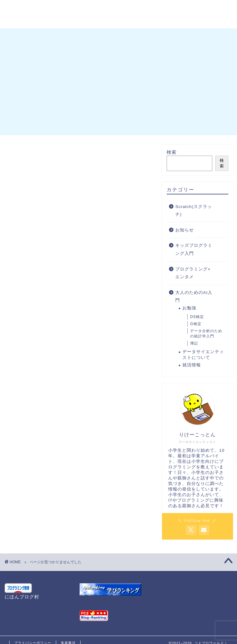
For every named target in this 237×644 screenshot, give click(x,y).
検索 (172, 152)
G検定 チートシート (158, 8)
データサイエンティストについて (203, 355)
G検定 (196, 324)
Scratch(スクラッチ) (52, 440)
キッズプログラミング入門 (60, 459)
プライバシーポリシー (39, 21)
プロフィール (59, 8)
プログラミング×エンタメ (59, 468)
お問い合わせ (104, 8)
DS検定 (197, 317)
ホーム (21, 8)
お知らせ (36, 449)
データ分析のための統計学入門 (206, 334)
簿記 (194, 343)
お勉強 (189, 308)
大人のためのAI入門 (51, 477)
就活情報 (192, 365)
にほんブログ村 (22, 597)
